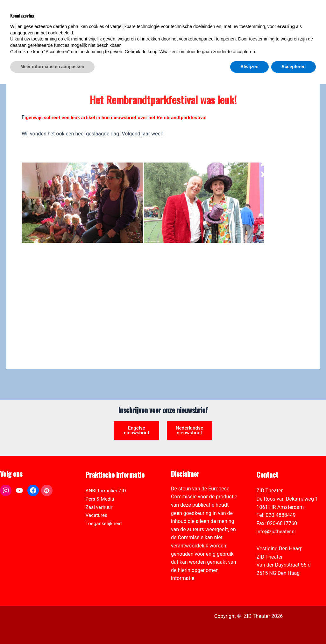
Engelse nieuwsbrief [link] (137, 423)
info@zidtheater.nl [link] (277, 531)
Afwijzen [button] (249, 626)
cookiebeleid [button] (60, 593)
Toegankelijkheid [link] (105, 523)
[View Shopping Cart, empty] (270, 13)
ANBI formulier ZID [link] (107, 491)
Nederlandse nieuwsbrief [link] (189, 425)
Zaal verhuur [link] (100, 507)
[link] (318, 40)
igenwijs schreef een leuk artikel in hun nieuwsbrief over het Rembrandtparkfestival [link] (120, 117)
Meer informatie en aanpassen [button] (52, 626)
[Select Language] (292, 34)
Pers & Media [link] (101, 499)
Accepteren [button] (294, 626)
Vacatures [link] (97, 515)
